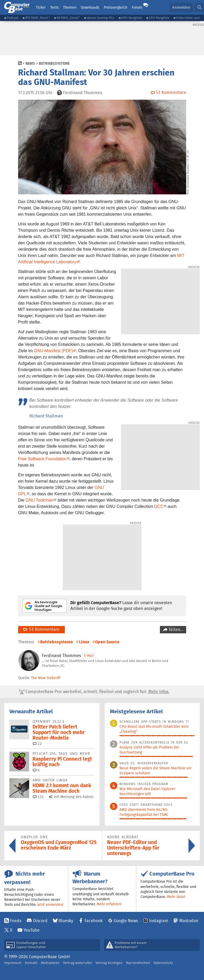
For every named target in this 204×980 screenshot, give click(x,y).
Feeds (16, 921)
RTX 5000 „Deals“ (38, 18)
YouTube (32, 930)
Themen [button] (70, 7)
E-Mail (89, 656)
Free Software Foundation (42, 459)
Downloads (90, 7)
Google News (126, 921)
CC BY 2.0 (188, 156)
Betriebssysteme (54, 63)
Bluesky (66, 921)
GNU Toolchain (40, 500)
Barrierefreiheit (138, 963)
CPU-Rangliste (159, 18)
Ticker (41, 7)
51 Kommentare (41, 629)
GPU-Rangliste (132, 18)
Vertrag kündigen (109, 963)
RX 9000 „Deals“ (68, 18)
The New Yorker (44, 678)
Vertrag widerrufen (78, 963)
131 (38, 797)
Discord (40, 921)
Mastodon (189, 921)
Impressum (13, 963)
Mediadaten (50, 963)
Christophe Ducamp (188, 176)
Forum (137, 7)
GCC (159, 506)
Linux (84, 642)
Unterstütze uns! (188, 18)
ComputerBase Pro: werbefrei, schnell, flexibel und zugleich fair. (94, 692)
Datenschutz (163, 963)
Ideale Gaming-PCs (100, 18)
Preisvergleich (116, 7)
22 (37, 744)
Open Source (107, 642)
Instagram (159, 921)
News (30, 63)
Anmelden (181, 7)
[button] (199, 7)
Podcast (13, 18)
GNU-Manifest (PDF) (53, 351)
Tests (54, 7)
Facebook (94, 921)
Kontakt (31, 963)
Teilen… (175, 630)
